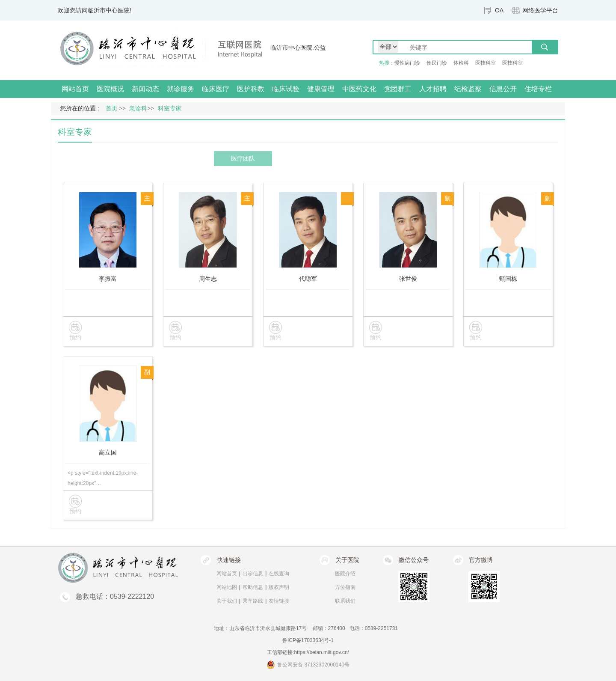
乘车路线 (253, 601)
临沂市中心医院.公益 (298, 48)
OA (499, 10)
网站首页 (75, 89)
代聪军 (308, 279)
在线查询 (279, 574)
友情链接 (279, 601)
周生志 (208, 279)
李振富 (108, 279)
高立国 (108, 452)
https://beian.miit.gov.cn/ (321, 652)
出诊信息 (253, 574)
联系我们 (345, 601)
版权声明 (279, 587)
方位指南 (345, 587)
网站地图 (227, 587)
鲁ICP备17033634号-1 (308, 640)
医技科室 (486, 63)
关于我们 (227, 601)
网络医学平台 (540, 10)
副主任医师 (447, 200)
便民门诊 (437, 63)
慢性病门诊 (407, 63)
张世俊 (408, 279)
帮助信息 (253, 587)
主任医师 (147, 200)
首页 (112, 109)
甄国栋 (508, 279)
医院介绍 (345, 574)
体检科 (461, 63)
